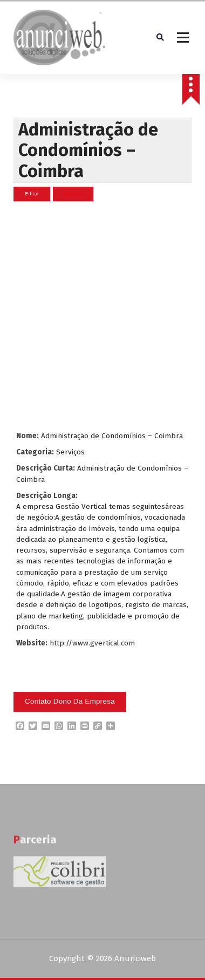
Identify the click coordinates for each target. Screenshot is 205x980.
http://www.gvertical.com (92, 642)
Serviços (70, 451)
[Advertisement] (101, 315)
